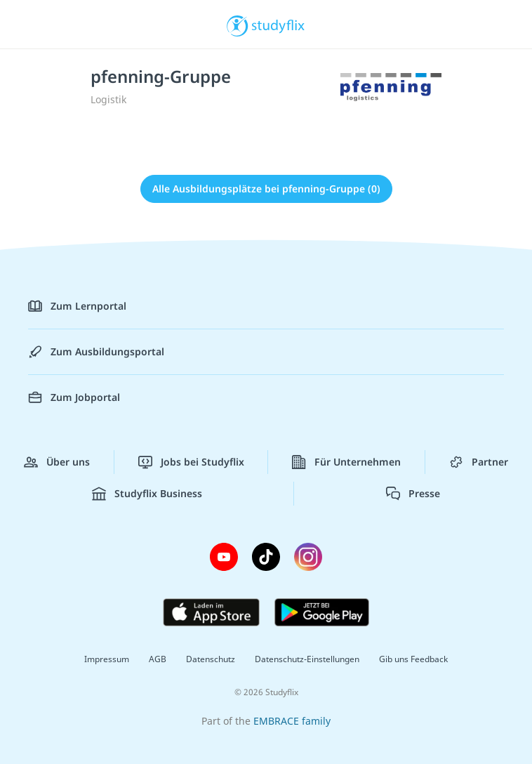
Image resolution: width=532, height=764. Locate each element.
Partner (479, 462)
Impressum (107, 659)
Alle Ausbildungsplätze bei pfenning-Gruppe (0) (266, 189)
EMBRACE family (292, 721)
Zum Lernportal (77, 306)
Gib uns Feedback (413, 659)
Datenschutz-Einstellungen (307, 659)
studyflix (278, 25)
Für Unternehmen (346, 462)
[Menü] (32, 25)
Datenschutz (211, 659)
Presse (413, 494)
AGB (158, 659)
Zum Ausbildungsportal (96, 352)
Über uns (57, 462)
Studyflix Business (147, 494)
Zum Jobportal (74, 397)
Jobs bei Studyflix (191, 462)
